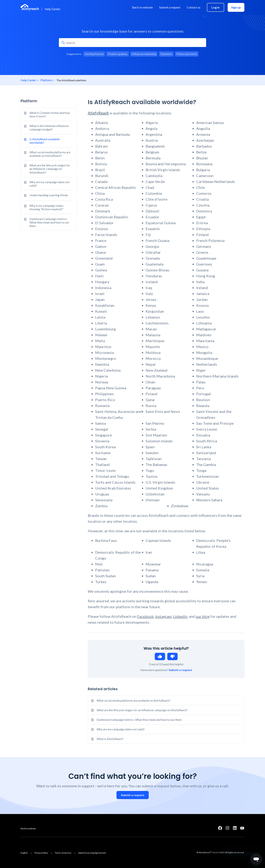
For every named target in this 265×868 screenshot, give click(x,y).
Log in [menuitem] (215, 7)
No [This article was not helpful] (172, 656)
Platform (46, 80)
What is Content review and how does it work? (47, 114)
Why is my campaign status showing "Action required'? (44, 207)
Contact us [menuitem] (194, 7)
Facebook (145, 616)
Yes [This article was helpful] (160, 656)
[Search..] (132, 43)
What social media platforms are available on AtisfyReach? (47, 154)
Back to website (28, 828)
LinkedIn (180, 616)
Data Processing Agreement (92, 853)
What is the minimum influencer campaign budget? (46, 128)
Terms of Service (63, 853)
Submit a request (180, 670)
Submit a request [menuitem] (170, 7)
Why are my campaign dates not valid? (47, 184)
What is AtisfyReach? (110, 739)
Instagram (163, 616)
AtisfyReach (98, 113)
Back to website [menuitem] (142, 7)
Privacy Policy (41, 853)
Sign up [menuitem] (236, 7)
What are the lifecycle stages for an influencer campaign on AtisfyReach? (47, 169)
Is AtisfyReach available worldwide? (42, 141)
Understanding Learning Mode (46, 195)
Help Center (28, 80)
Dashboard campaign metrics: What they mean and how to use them (46, 222)
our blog (203, 616)
